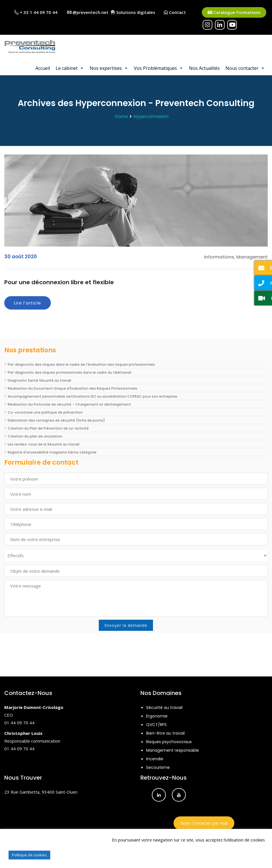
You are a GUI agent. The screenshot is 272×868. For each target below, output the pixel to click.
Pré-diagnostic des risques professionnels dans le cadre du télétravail (69, 372)
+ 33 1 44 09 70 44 (36, 12)
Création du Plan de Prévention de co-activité (48, 428)
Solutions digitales (133, 12)
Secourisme (158, 767)
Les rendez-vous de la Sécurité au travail (44, 444)
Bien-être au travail (165, 733)
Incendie (155, 759)
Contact (175, 12)
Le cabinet (70, 68)
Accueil (43, 68)
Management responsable (173, 750)
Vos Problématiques (159, 68)
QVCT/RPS (156, 725)
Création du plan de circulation (35, 436)
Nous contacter (245, 68)
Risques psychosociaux (169, 742)
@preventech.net (88, 12)
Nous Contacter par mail (204, 823)
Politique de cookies (29, 855)
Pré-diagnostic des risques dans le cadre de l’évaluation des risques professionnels (81, 364)
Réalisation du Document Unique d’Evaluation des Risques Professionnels (72, 388)
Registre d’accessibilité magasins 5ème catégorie (52, 452)
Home (121, 116)
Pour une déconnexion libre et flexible (59, 282)
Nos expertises (109, 68)
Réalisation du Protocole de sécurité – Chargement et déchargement (69, 404)
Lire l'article (28, 303)
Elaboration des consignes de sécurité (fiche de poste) (56, 420)
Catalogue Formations (234, 12)
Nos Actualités (204, 68)
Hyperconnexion (151, 116)
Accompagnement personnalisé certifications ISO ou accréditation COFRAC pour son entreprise (92, 396)
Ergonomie (157, 716)
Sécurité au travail (164, 708)
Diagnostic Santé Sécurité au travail (39, 380)
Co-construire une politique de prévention (45, 412)
